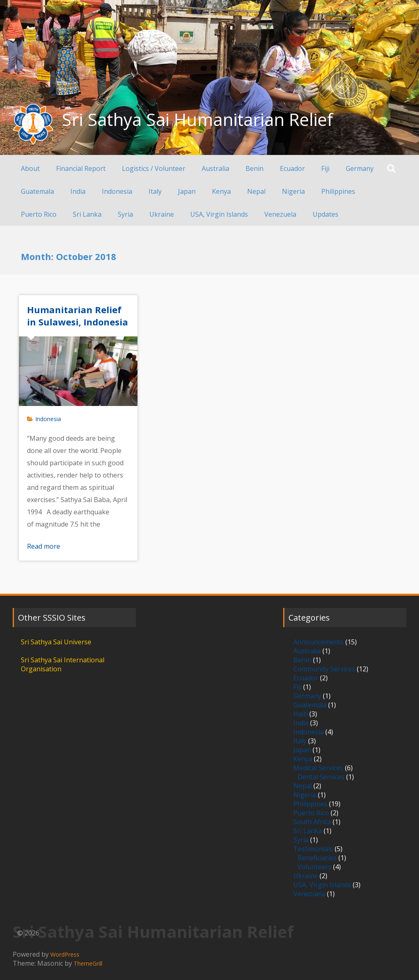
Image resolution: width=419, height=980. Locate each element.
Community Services (324, 669)
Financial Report (81, 168)
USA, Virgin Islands (219, 214)
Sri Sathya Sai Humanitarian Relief (197, 119)
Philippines (338, 191)
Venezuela (280, 214)
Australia (215, 168)
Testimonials (313, 849)
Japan (187, 191)
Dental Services (321, 777)
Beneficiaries (317, 858)
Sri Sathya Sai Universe (56, 642)
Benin (255, 168)
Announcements (319, 642)
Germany (360, 168)
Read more (44, 546)
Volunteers (314, 867)
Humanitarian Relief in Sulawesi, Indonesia (78, 316)
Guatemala (37, 191)
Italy (155, 191)
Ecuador (292, 168)
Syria (125, 214)
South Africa (312, 822)
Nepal (256, 191)
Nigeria (293, 191)
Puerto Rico (39, 214)
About (30, 168)
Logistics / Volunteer (154, 168)
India (78, 191)
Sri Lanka (87, 214)
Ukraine (162, 214)
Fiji (325, 168)
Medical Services (318, 768)
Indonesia (117, 191)
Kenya (221, 191)
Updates (326, 214)
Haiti (301, 714)
